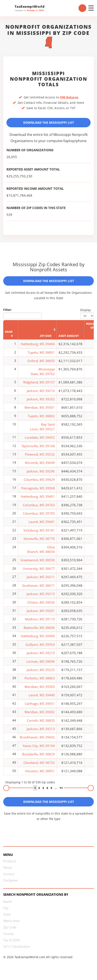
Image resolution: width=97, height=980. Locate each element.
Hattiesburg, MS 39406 (38, 636)
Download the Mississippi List (49, 122)
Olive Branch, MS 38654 (41, 549)
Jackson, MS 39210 (41, 653)
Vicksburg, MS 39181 (39, 530)
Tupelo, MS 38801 (41, 352)
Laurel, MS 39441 (42, 522)
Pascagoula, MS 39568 (38, 488)
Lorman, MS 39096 (41, 661)
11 (61, 788)
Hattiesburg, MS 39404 (38, 344)
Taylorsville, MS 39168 (38, 446)
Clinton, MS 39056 (41, 602)
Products (10, 861)
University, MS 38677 (39, 569)
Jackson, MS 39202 (41, 399)
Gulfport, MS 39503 (40, 644)
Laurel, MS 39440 (42, 695)
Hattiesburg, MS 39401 (38, 496)
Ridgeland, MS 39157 (39, 382)
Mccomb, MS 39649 (40, 463)
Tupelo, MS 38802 (41, 416)
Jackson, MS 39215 (41, 594)
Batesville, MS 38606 (39, 628)
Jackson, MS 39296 (41, 471)
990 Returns (69, 97)
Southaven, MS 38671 (38, 585)
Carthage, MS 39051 (40, 704)
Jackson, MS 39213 (41, 729)
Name (8, 901)
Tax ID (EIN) (12, 940)
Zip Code (10, 927)
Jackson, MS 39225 (41, 670)
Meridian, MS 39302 (40, 712)
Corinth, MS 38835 (41, 720)
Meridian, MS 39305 (40, 687)
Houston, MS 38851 (40, 771)
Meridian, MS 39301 (40, 407)
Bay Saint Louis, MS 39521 (42, 427)
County (8, 934)
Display (87, 313)
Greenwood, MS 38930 (38, 560)
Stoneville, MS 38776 (39, 539)
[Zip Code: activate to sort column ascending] (37, 330)
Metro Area (11, 921)
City (6, 908)
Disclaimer (11, 880)
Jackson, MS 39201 (41, 611)
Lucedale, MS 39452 (40, 437)
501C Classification (17, 946)
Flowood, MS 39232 (40, 454)
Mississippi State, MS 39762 (43, 371)
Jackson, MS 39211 (41, 577)
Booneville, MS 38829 (38, 754)
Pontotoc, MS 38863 (40, 678)
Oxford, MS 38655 (41, 361)
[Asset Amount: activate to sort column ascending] (71, 330)
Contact (9, 874)
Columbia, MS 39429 (39, 480)
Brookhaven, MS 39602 (37, 737)
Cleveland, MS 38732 (39, 763)
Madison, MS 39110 (40, 619)
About (8, 867)
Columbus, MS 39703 (39, 505)
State (7, 914)
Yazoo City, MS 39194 (39, 746)
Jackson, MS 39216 (41, 391)
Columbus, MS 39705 (39, 513)
